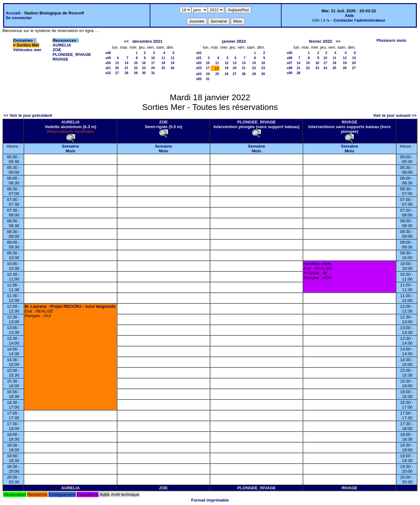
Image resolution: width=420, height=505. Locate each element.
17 (153, 63)
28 (127, 73)
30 (144, 73)
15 (136, 63)
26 (172, 68)
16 (144, 63)
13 (117, 63)
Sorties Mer (28, 45)
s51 (108, 68)
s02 (199, 63)
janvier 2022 (234, 41)
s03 (199, 68)
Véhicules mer (27, 50)
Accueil (13, 13)
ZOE (57, 50)
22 (136, 68)
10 (153, 58)
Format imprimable (210, 500)
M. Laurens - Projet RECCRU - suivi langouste (70, 306)
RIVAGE (60, 59)
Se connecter (19, 18)
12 (172, 58)
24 (153, 68)
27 (117, 73)
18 (163, 63)
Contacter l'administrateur (359, 20)
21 (127, 68)
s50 (108, 63)
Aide (349, 16)
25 (163, 68)
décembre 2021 (147, 41)
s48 (108, 53)
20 (117, 68)
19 (172, 63)
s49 (108, 58)
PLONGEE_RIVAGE (72, 54)
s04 (199, 74)
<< (127, 41)
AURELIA (62, 45)
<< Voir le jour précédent (28, 115)
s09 (289, 73)
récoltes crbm (317, 264)
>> (338, 41)
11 (163, 58)
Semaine (70, 146)
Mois (70, 151)
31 (153, 73)
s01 (199, 58)
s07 (289, 63)
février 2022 (320, 41)
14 (127, 63)
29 (136, 73)
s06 (289, 58)
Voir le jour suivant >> (395, 115)
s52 (108, 73)
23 (144, 68)
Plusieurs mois (392, 40)
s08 (289, 68)
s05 (199, 79)
